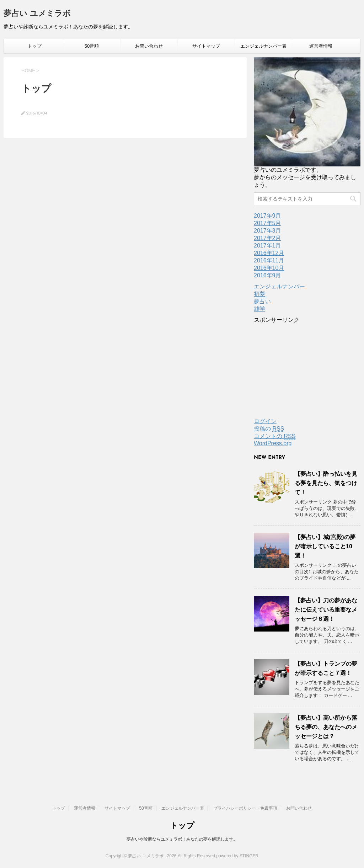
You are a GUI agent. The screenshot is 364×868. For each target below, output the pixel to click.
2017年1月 (267, 246)
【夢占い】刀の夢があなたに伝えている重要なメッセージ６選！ (326, 610)
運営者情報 (321, 46)
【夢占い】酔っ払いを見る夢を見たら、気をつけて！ (326, 483)
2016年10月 (269, 268)
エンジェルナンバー (279, 286)
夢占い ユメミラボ (37, 14)
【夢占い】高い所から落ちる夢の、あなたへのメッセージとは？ (326, 727)
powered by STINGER (237, 856)
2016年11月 (269, 260)
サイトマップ (206, 46)
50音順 (92, 46)
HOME (28, 71)
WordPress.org (273, 443)
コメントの (275, 436)
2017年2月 (267, 238)
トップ (35, 46)
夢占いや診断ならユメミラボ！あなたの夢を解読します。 (182, 839)
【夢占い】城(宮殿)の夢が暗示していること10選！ (325, 546)
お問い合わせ (149, 46)
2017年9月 (267, 216)
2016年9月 (267, 275)
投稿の (269, 429)
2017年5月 (267, 223)
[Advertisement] (307, 368)
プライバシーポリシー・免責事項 (245, 808)
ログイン (265, 421)
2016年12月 (269, 253)
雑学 (259, 309)
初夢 (259, 294)
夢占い (262, 301)
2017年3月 (267, 231)
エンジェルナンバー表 (263, 46)
